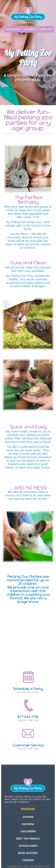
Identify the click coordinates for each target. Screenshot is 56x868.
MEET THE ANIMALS (28, 839)
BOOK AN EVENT (28, 853)
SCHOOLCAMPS (28, 846)
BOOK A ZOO (46, 29)
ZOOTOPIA (28, 824)
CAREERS (28, 860)
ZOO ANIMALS (30, 29)
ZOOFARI (28, 817)
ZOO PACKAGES (13, 29)
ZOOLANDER (28, 831)
